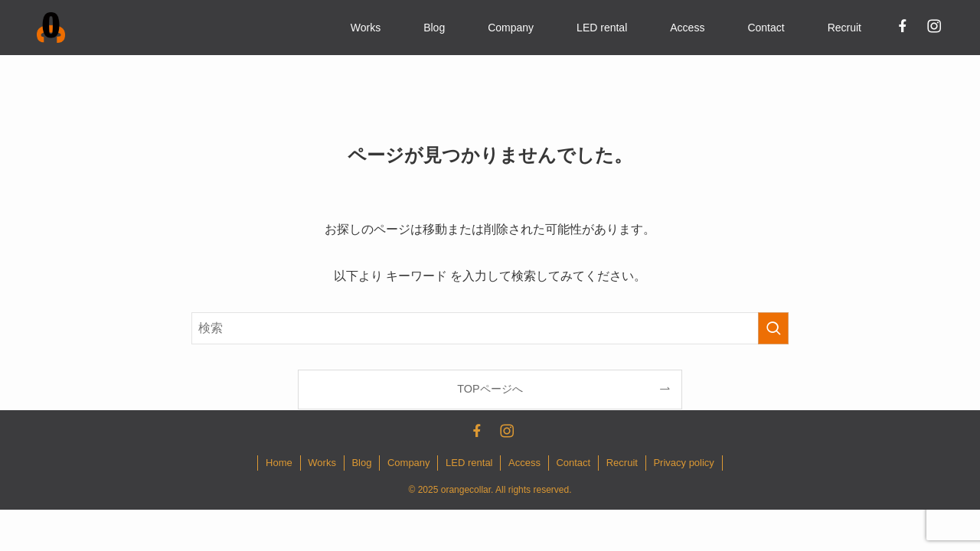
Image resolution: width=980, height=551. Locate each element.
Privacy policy (683, 463)
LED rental (469, 463)
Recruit (622, 463)
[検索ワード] (490, 328)
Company (409, 463)
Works (322, 463)
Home (279, 463)
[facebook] (902, 25)
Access (524, 463)
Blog (361, 463)
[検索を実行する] (773, 328)
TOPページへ (490, 389)
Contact (573, 463)
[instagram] (933, 25)
